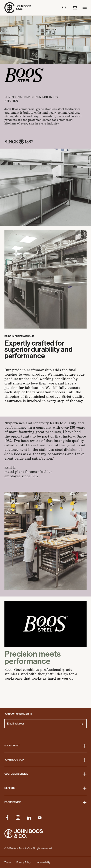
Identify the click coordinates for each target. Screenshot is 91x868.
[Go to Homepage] (18, 8)
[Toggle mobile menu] (85, 8)
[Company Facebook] (7, 818)
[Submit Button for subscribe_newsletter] (82, 724)
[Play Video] (45, 624)
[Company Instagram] (18, 818)
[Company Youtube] (40, 818)
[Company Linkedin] (29, 818)
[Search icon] (64, 8)
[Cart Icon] (75, 8)
